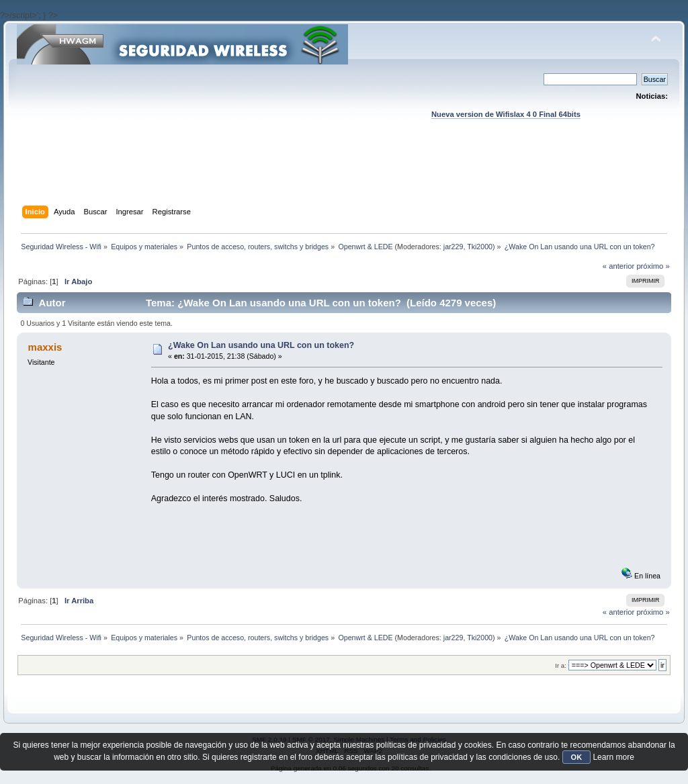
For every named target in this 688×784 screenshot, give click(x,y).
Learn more (613, 757)
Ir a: (560, 665)
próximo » (653, 266)
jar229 (454, 247)
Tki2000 (480, 247)
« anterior (618, 266)
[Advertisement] (344, 175)
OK (577, 757)
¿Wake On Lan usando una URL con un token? (261, 345)
